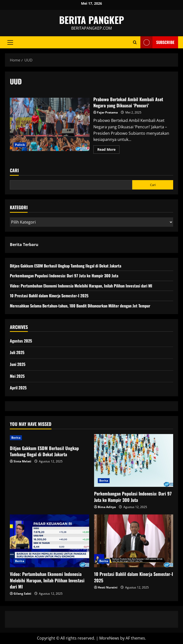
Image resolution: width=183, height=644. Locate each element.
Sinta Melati (22, 461)
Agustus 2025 (21, 341)
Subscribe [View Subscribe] (157, 42)
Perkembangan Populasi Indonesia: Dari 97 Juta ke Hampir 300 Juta (64, 276)
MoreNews (109, 638)
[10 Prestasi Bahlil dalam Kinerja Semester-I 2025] (134, 541)
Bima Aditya (107, 507)
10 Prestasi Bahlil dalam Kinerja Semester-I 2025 (49, 296)
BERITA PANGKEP (92, 20)
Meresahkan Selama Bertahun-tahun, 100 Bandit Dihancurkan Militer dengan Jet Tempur (80, 306)
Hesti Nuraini (108, 587)
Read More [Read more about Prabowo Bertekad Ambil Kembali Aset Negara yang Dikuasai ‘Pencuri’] (108, 150)
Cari (14, 170)
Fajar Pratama (107, 112)
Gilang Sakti (22, 594)
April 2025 (18, 388)
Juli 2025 (17, 352)
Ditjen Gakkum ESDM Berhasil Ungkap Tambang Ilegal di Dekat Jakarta (66, 266)
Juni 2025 (18, 364)
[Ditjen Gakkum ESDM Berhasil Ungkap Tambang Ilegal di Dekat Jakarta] (50, 438)
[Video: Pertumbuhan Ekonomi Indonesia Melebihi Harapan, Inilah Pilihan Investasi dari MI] (50, 541)
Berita (16, 438)
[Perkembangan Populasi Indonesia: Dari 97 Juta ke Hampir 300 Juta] (134, 460)
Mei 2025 (17, 376)
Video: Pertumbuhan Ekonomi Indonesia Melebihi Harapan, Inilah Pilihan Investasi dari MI (81, 286)
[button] (10, 42)
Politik (20, 145)
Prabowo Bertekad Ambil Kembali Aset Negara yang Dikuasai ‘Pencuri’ (50, 124)
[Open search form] (135, 42)
